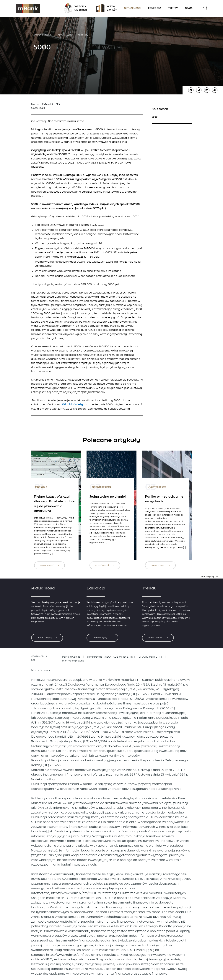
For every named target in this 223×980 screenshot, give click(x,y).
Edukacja (155, 8)
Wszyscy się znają (74, 8)
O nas (189, 8)
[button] (205, 8)
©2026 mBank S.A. (39, 658)
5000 (155, 117)
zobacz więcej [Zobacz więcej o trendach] (158, 638)
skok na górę (210, 577)
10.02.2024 (83, 35)
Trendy (173, 8)
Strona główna (42, 35)
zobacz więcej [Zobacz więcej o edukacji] (102, 638)
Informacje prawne (73, 661)
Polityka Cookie (71, 657)
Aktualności (133, 8)
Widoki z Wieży (105, 8)
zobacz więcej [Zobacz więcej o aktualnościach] (47, 638)
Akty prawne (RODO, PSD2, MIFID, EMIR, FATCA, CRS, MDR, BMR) (125, 657)
